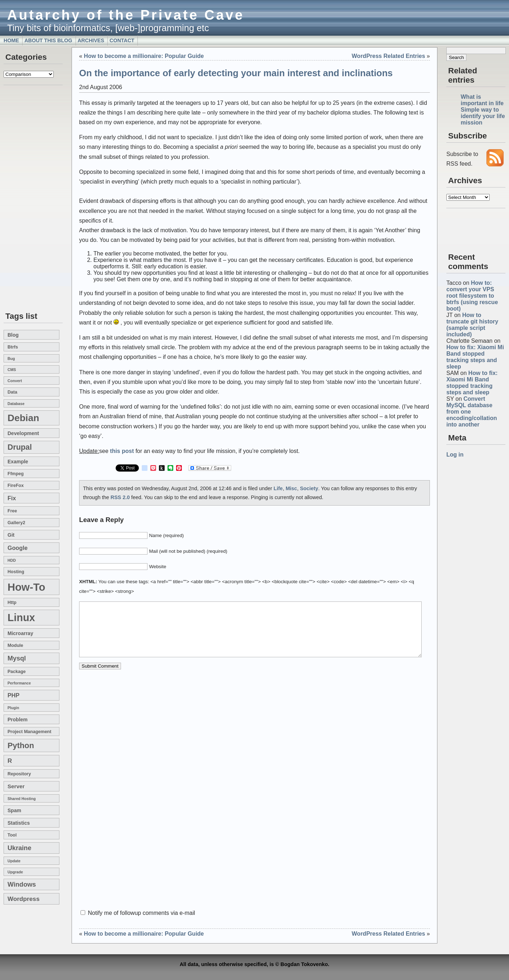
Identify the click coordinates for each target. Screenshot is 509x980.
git (11, 535)
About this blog (48, 40)
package (17, 672)
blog (13, 335)
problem (18, 720)
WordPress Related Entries (389, 56)
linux (21, 618)
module (15, 645)
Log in (455, 455)
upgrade (15, 872)
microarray (20, 633)
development (23, 433)
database (16, 404)
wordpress (23, 899)
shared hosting (22, 799)
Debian (23, 418)
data (12, 392)
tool (12, 835)
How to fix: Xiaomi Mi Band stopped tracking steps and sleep (475, 357)
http (12, 603)
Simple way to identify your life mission (483, 116)
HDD (12, 560)
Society (309, 488)
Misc (291, 488)
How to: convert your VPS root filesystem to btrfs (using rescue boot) (472, 296)
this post (122, 451)
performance (19, 683)
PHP (13, 695)
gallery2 (16, 523)
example (18, 462)
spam (14, 810)
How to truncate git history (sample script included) (472, 325)
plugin (13, 708)
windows (22, 884)
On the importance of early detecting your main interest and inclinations (236, 73)
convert (15, 381)
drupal (20, 447)
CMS (12, 370)
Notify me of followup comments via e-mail (141, 913)
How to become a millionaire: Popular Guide (144, 56)
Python (21, 745)
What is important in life (482, 100)
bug (11, 359)
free (12, 511)
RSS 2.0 (120, 497)
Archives (91, 40)
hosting (16, 572)
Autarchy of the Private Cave (126, 15)
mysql (17, 658)
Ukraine (20, 848)
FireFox (16, 486)
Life (278, 488)
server (16, 786)
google (18, 548)
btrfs (13, 347)
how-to (26, 587)
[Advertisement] (25, 199)
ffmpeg (16, 474)
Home (11, 40)
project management (29, 732)
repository (19, 774)
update (14, 861)
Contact (122, 40)
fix (12, 498)
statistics (19, 823)
